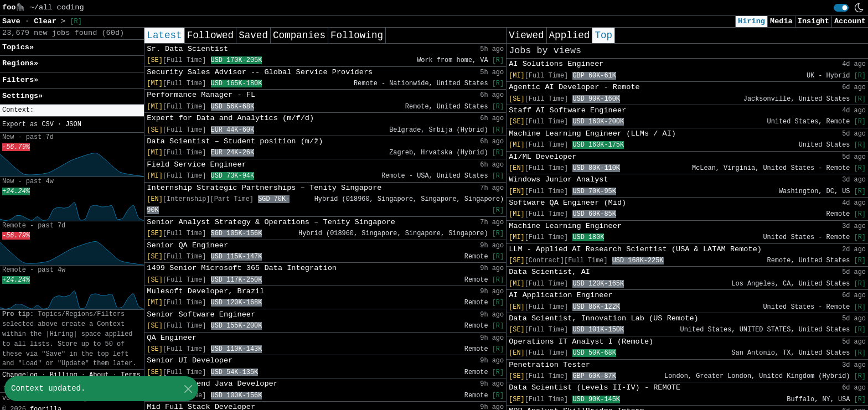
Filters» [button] (20, 80)
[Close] (188, 389)
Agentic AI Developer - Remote (574, 87)
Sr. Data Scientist (187, 49)
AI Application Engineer (561, 295)
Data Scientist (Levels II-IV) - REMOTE (595, 388)
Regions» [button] (20, 63)
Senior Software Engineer (201, 315)
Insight (813, 21)
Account (850, 21)
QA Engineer (172, 338)
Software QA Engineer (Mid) (567, 203)
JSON (73, 124)
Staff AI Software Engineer (567, 110)
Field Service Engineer (196, 165)
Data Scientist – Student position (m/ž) (235, 141)
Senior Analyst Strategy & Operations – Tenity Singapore (271, 222)
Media (781, 21)
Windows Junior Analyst (558, 180)
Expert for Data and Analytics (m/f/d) (230, 118)
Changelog (20, 375)
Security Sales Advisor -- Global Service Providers (260, 72)
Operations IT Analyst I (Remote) (581, 342)
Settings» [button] (22, 96)
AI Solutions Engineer (556, 64)
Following (357, 35)
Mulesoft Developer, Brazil (205, 291)
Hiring (751, 21)
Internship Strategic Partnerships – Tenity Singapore (264, 188)
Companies (299, 35)
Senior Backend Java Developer (212, 384)
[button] (72, 110)
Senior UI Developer (190, 360)
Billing (64, 375)
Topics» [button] (18, 47)
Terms (131, 375)
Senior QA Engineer (187, 245)
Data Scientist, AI (549, 272)
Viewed (526, 35)
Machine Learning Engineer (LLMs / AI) (592, 134)
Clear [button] (47, 21)
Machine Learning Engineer (565, 226)
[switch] (841, 8)
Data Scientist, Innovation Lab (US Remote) (604, 318)
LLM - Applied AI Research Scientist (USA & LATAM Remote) (635, 249)
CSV (47, 124)
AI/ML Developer (542, 157)
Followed (210, 35)
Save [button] (14, 21)
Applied (570, 35)
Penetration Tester (549, 365)
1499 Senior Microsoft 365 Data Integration (242, 268)
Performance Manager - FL (201, 95)
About (99, 375)
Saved (253, 35)
